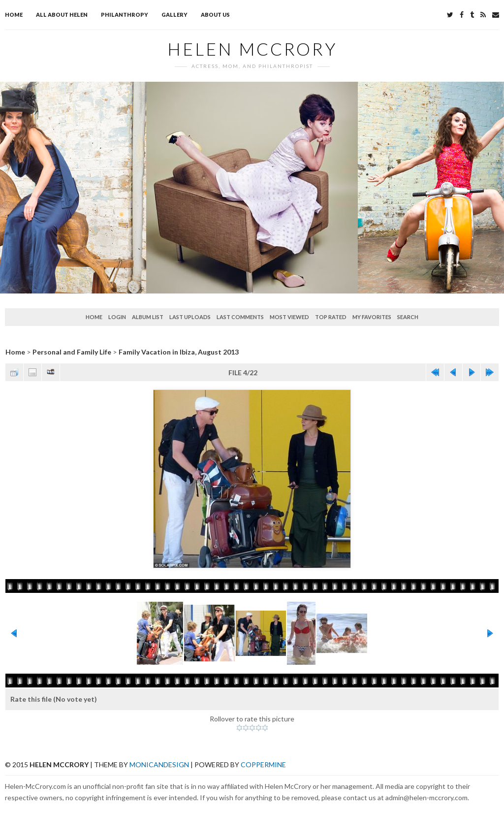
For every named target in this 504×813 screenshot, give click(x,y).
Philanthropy (125, 15)
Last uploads (190, 317)
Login (117, 317)
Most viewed (289, 317)
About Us (215, 15)
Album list (148, 317)
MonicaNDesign (159, 764)
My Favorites (372, 317)
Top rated (331, 317)
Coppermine (263, 764)
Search (408, 317)
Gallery (174, 15)
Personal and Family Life (72, 352)
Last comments (240, 317)
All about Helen (62, 15)
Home (14, 15)
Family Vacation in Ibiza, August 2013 (179, 352)
